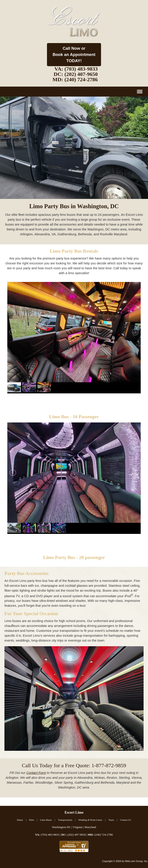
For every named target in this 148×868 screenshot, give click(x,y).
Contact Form (36, 773)
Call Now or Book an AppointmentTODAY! (74, 54)
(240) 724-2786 (81, 79)
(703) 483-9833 (81, 69)
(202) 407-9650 (81, 74)
